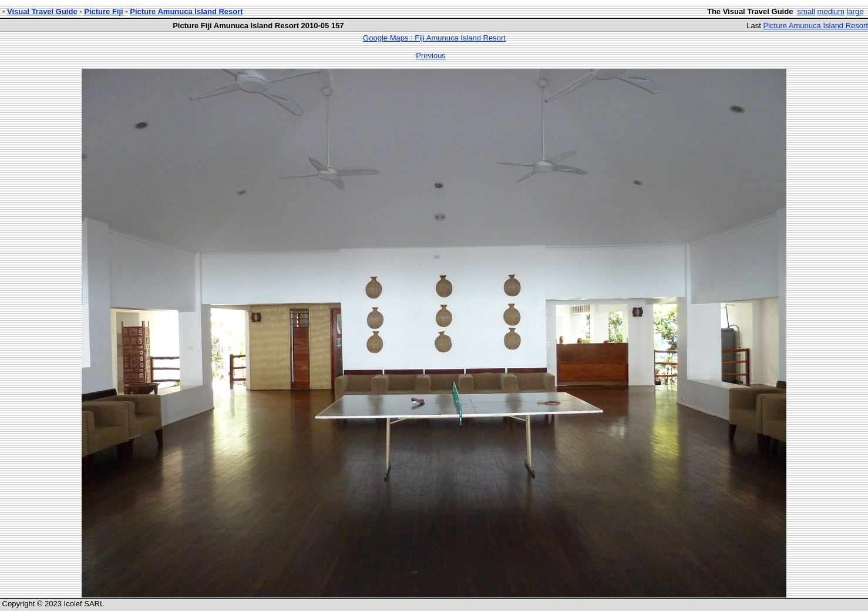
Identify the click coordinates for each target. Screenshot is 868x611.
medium (831, 11)
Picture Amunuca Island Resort (186, 11)
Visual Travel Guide (42, 11)
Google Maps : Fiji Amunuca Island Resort (434, 38)
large (855, 11)
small (806, 11)
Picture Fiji (103, 11)
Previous (431, 56)
